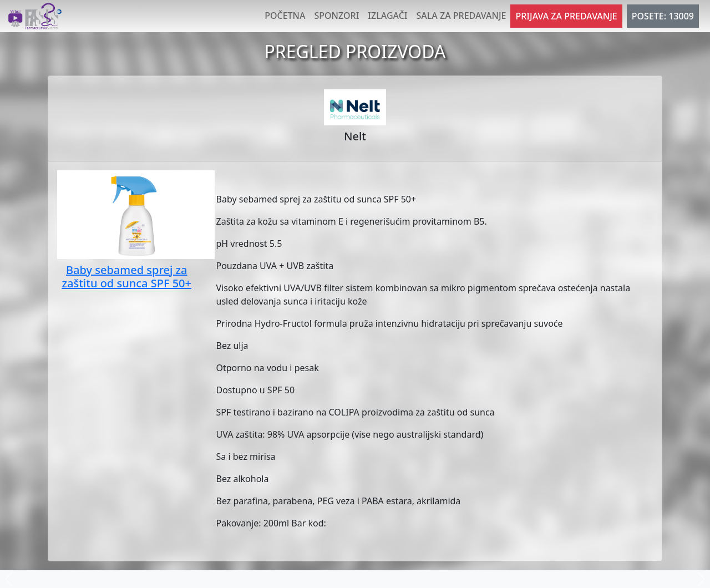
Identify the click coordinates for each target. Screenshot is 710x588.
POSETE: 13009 (663, 16)
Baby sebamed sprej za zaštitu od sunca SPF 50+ (126, 277)
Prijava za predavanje (566, 16)
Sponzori (336, 16)
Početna (285, 16)
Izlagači (387, 16)
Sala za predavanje (461, 16)
